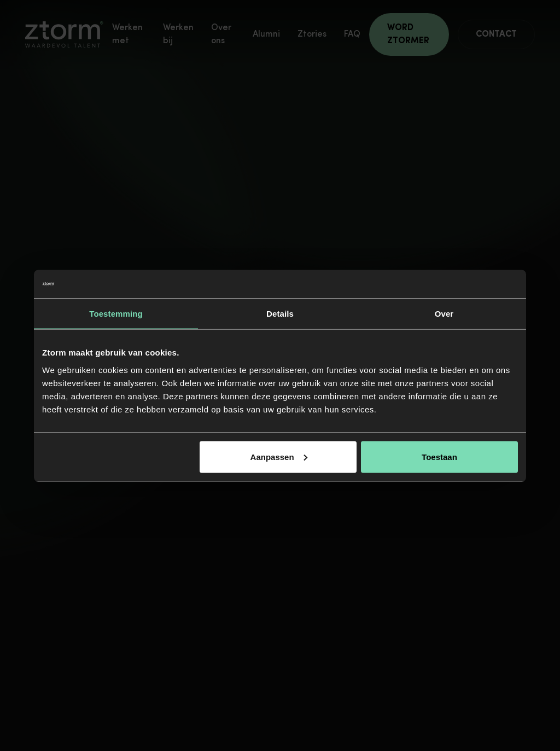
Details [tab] (280, 314)
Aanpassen (279, 456)
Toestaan (439, 456)
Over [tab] (444, 314)
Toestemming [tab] (116, 314)
